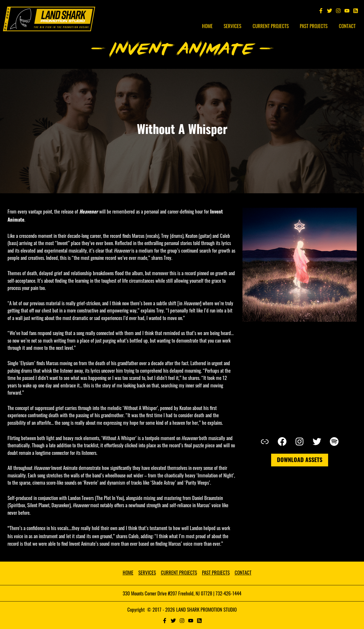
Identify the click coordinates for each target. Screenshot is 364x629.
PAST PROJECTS (216, 572)
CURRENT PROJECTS (179, 572)
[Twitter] (330, 11)
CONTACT (243, 572)
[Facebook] (321, 11)
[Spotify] (356, 11)
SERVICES (147, 572)
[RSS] (199, 621)
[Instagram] (338, 11)
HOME (128, 572)
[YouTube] (347, 11)
